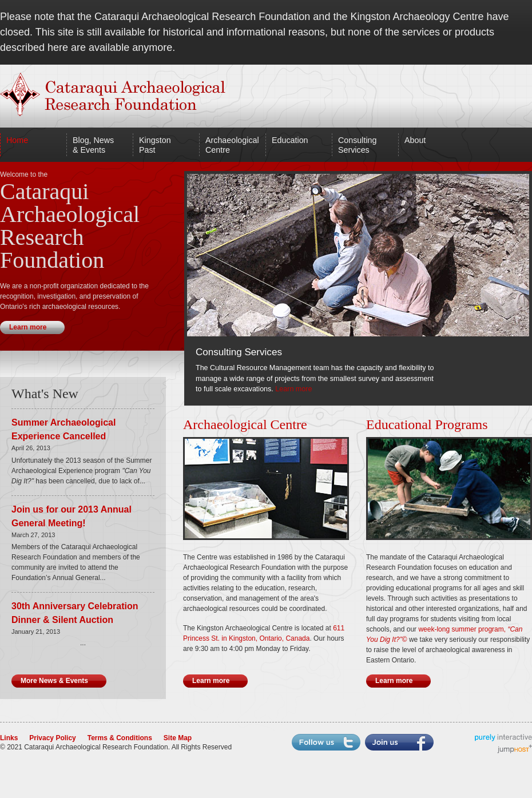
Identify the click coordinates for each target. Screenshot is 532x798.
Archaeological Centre (245, 424)
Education (290, 140)
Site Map (178, 738)
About (415, 140)
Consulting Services (357, 145)
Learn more (293, 389)
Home (17, 140)
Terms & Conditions (120, 738)
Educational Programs (427, 424)
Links (9, 738)
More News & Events (54, 681)
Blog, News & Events (93, 145)
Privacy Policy (52, 738)
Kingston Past (155, 145)
